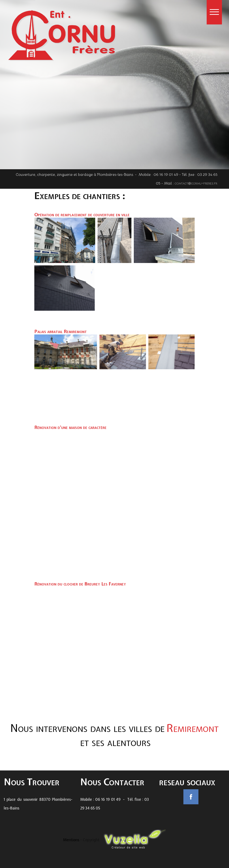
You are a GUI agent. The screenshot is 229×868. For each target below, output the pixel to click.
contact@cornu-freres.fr (196, 190)
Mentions (72, 840)
